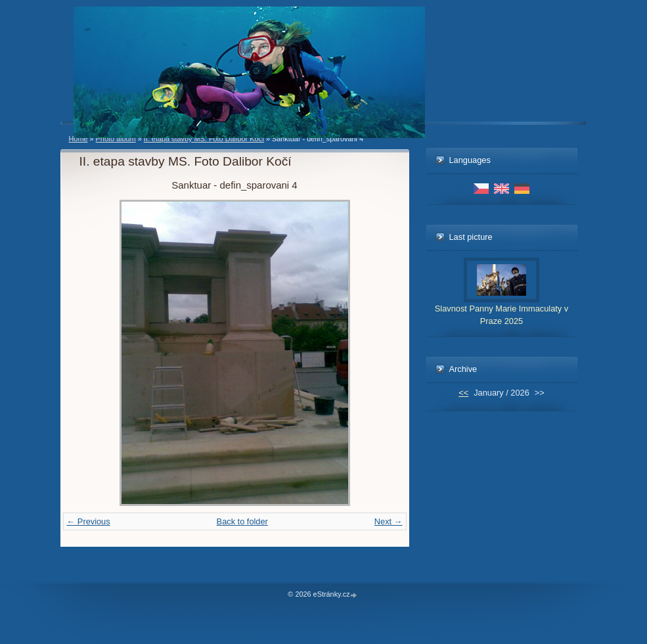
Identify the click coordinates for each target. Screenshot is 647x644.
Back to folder (242, 521)
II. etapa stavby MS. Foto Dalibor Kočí (204, 139)
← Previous (89, 521)
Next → (389, 521)
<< (463, 393)
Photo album (116, 139)
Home (78, 139)
